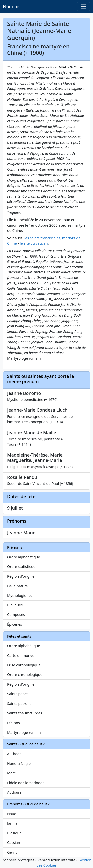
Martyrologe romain (24, 732)
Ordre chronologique (25, 675)
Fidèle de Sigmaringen (26, 783)
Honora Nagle (19, 764)
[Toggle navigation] (83, 7)
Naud (12, 814)
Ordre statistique (21, 567)
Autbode (14, 754)
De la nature (17, 586)
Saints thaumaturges (25, 713)
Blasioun (14, 833)
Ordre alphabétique (24, 557)
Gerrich (13, 852)
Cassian (14, 842)
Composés (16, 615)
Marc (11, 773)
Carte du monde (21, 655)
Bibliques (15, 605)
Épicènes (15, 624)
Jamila (12, 823)
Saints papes (18, 694)
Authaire (14, 792)
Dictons (14, 723)
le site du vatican (34, 243)
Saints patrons (19, 703)
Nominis (12, 6)
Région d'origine (21, 576)
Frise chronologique (24, 665)
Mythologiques (20, 595)
